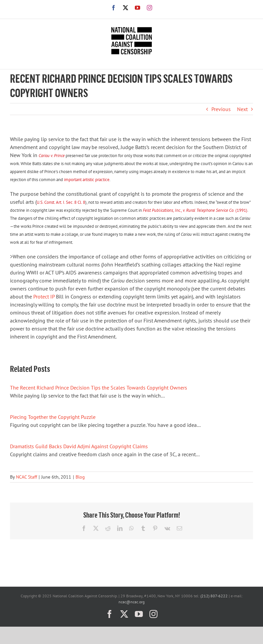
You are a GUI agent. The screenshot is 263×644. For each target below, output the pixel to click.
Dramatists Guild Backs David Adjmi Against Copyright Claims (79, 446)
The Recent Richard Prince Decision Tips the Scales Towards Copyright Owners (99, 388)
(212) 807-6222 (214, 596)
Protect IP (44, 296)
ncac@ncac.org (131, 602)
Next (242, 109)
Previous (221, 109)
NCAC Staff (26, 477)
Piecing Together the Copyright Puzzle (53, 417)
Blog (80, 477)
